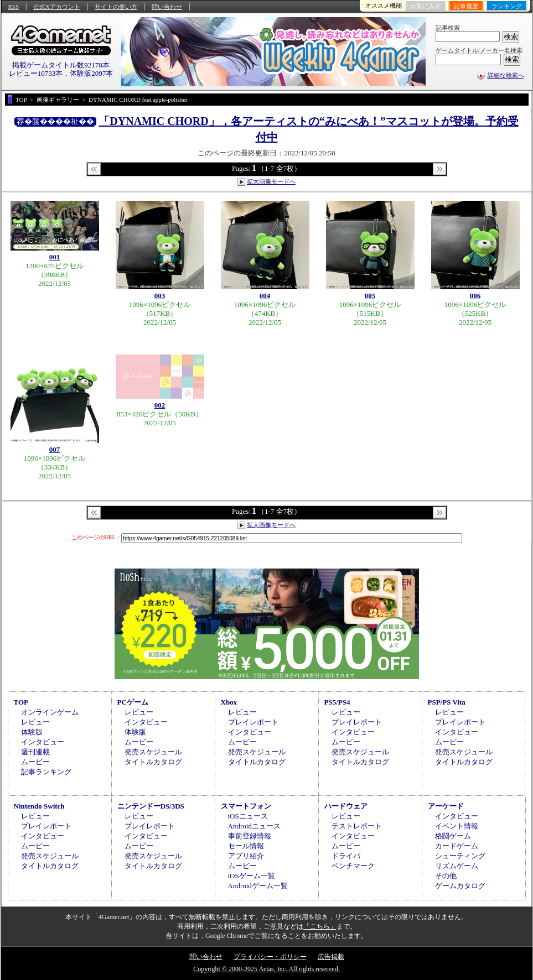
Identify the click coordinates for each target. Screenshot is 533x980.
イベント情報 (457, 826)
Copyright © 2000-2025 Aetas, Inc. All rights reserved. (266, 969)
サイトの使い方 (116, 7)
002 (160, 405)
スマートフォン (246, 806)
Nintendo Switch (39, 806)
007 (55, 449)
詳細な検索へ (506, 75)
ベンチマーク (353, 866)
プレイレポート (253, 722)
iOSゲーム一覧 (252, 876)
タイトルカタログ (153, 762)
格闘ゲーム (453, 836)
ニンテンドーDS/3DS (151, 806)
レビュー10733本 (36, 73)
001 (55, 257)
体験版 (32, 732)
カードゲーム (457, 846)
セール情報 (246, 846)
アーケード (446, 806)
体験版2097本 (91, 73)
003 (160, 296)
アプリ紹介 (246, 856)
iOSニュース (248, 816)
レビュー (35, 722)
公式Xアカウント (57, 7)
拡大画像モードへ (271, 181)
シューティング (460, 856)
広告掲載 (331, 957)
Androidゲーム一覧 (258, 886)
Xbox (229, 702)
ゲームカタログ (460, 886)
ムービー (35, 762)
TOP (21, 702)
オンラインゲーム (50, 712)
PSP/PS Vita (447, 702)
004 (265, 296)
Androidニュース (254, 826)
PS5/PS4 (337, 702)
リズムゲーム (457, 866)
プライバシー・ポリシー (270, 957)
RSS (14, 7)
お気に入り (425, 6)
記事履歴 (466, 6)
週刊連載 (35, 752)
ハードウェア (346, 806)
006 (475, 296)
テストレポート (357, 826)
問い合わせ (167, 7)
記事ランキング (46, 772)
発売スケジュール (153, 752)
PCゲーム (133, 702)
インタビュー (43, 742)
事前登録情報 (250, 836)
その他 (446, 876)
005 (370, 296)
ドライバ (346, 856)
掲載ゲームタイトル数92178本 (61, 65)
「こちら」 (320, 926)
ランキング (507, 6)
